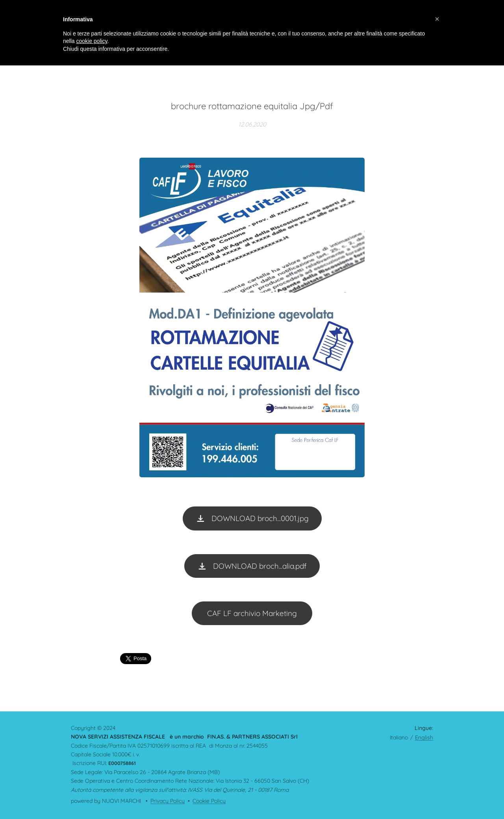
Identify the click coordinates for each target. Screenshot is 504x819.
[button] (437, 19)
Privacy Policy (168, 801)
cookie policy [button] (92, 41)
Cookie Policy (209, 801)
